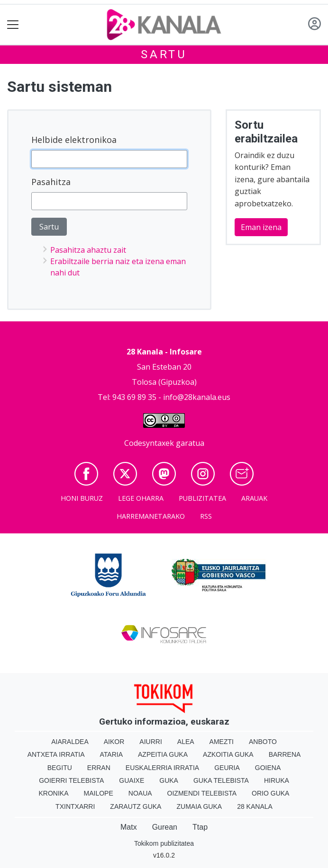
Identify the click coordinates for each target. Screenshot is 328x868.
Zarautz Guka (136, 806)
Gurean (165, 827)
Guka (169, 780)
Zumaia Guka (199, 806)
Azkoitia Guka (228, 754)
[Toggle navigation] (13, 25)
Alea (186, 742)
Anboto (263, 742)
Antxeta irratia (56, 754)
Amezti (222, 742)
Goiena (268, 768)
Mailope (99, 793)
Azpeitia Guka (163, 754)
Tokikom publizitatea (164, 843)
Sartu (164, 54)
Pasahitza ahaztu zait (88, 250)
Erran (99, 768)
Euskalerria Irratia (162, 768)
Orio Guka (270, 793)
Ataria (112, 754)
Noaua (140, 793)
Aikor (114, 742)
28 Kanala (255, 806)
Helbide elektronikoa (74, 140)
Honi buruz (82, 498)
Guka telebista (221, 780)
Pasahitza (51, 182)
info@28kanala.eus (197, 397)
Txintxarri (75, 806)
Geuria (227, 768)
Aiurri (150, 742)
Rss (206, 516)
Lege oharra (141, 498)
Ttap (200, 827)
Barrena (285, 754)
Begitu (60, 768)
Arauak (254, 498)
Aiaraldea (70, 742)
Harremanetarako (151, 516)
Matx (129, 827)
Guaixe (132, 780)
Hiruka (277, 780)
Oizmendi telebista (202, 793)
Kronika (54, 793)
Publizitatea (202, 498)
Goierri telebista (71, 780)
